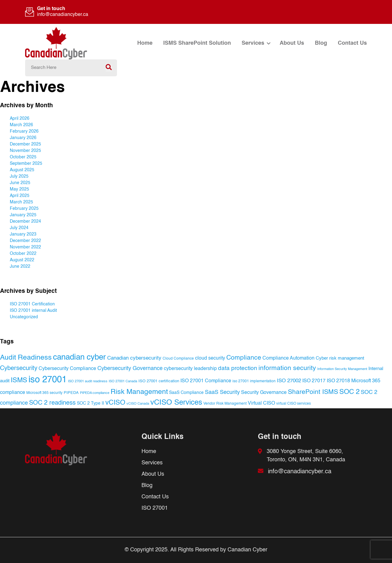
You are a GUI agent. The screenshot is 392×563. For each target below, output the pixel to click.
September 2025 (26, 164)
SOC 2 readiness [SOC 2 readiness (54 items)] (52, 403)
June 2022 (20, 266)
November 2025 (25, 151)
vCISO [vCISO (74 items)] (115, 403)
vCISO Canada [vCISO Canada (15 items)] (138, 404)
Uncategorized (24, 317)
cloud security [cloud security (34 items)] (210, 358)
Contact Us (352, 43)
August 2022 (22, 260)
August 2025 (22, 170)
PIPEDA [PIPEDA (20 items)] (71, 393)
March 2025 (21, 202)
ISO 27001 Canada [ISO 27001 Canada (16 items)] (123, 381)
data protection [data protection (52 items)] (238, 368)
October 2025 (23, 157)
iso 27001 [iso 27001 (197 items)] (48, 380)
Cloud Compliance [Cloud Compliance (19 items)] (178, 359)
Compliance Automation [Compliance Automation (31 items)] (288, 358)
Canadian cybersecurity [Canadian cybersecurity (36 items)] (134, 358)
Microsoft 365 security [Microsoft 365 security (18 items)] (44, 393)
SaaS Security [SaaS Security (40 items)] (222, 392)
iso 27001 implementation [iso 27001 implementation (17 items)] (254, 381)
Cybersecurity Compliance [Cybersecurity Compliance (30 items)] (67, 369)
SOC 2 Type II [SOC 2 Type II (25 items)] (90, 403)
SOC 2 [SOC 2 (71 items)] (349, 392)
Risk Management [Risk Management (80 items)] (139, 392)
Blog (321, 43)
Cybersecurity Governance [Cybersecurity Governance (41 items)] (130, 368)
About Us (292, 43)
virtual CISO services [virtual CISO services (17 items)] (294, 404)
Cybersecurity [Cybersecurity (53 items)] (19, 368)
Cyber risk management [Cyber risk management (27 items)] (340, 358)
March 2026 (21, 125)
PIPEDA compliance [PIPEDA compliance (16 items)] (95, 393)
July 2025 (19, 176)
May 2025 (19, 189)
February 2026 (24, 131)
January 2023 (23, 234)
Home (145, 43)
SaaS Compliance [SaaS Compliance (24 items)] (186, 393)
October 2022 (23, 254)
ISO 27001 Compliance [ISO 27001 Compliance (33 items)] (206, 381)
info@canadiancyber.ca (63, 15)
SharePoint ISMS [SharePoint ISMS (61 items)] (313, 392)
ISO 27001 (155, 508)
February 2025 (24, 209)
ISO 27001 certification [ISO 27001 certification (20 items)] (159, 381)
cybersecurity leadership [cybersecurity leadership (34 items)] (190, 369)
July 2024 (19, 228)
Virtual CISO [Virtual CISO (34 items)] (261, 403)
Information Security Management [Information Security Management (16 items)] (342, 369)
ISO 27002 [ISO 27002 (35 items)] (289, 381)
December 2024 (25, 221)
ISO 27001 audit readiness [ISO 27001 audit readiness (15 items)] (88, 381)
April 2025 (20, 196)
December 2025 (25, 144)
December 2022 (25, 241)
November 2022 (25, 247)
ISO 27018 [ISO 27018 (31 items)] (338, 381)
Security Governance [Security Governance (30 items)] (264, 393)
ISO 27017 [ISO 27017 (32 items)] (314, 381)
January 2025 (23, 215)
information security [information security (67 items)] (287, 368)
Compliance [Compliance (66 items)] (244, 358)
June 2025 (20, 183)
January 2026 (23, 138)
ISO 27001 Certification (32, 304)
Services (253, 43)
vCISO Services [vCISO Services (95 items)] (176, 403)
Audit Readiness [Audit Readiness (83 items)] (26, 358)
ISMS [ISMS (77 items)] (19, 380)
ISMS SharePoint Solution (197, 43)
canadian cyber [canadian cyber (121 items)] (79, 357)
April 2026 (20, 119)
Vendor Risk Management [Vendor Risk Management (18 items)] (225, 404)
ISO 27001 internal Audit (33, 311)
